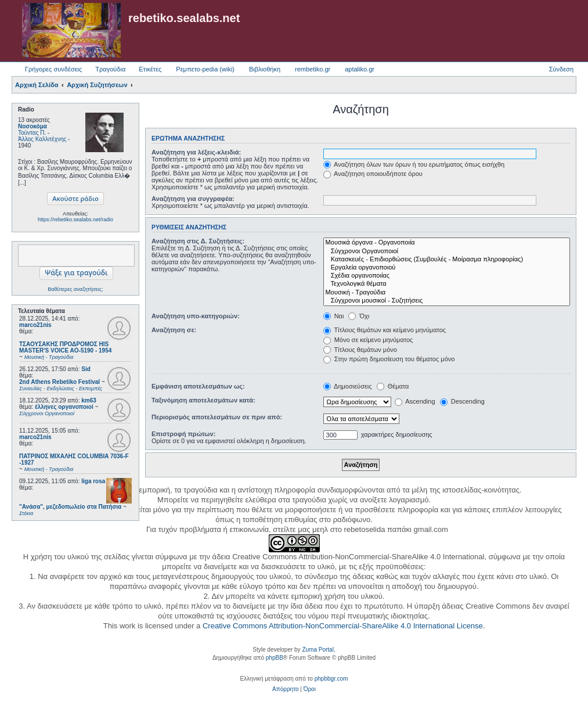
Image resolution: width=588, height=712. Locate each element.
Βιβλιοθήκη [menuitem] (265, 69)
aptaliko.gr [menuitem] (360, 69)
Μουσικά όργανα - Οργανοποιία (447, 243)
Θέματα (393, 386)
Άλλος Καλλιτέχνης (42, 139)
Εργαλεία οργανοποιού (447, 268)
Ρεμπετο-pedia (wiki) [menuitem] (205, 69)
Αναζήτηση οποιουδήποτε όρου (373, 174)
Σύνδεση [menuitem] (561, 69)
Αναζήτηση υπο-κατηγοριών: (196, 316)
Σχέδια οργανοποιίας (447, 276)
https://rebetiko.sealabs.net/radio (75, 220)
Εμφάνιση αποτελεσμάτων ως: (198, 386)
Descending (462, 401)
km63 (89, 400)
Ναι (334, 316)
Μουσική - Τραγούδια (447, 293)
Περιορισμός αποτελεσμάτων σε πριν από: (217, 417)
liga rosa (93, 481)
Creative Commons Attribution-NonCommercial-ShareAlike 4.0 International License (343, 626)
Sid (86, 369)
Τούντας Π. (32, 133)
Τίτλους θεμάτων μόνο (360, 350)
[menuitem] (285, 689)
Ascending (415, 401)
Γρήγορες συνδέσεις (53, 69)
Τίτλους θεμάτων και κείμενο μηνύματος (385, 330)
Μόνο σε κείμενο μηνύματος (368, 340)
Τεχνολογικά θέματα (447, 284)
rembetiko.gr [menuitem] (313, 69)
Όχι (359, 316)
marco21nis (35, 325)
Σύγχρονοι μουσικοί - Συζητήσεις (447, 301)
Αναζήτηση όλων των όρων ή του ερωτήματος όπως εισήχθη (414, 164)
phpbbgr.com (331, 679)
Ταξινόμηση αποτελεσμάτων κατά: (203, 400)
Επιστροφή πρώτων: (183, 434)
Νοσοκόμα (33, 126)
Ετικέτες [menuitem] (150, 69)
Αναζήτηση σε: (174, 330)
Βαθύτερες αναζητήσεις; (75, 289)
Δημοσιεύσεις (348, 386)
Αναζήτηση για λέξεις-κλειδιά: (196, 152)
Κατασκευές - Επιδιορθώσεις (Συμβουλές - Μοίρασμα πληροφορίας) (447, 260)
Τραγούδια (110, 69)
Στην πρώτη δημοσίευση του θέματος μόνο (389, 359)
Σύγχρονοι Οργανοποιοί (447, 251)
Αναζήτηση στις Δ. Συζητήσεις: (198, 241)
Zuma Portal (318, 650)
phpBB (275, 658)
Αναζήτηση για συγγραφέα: (193, 199)
